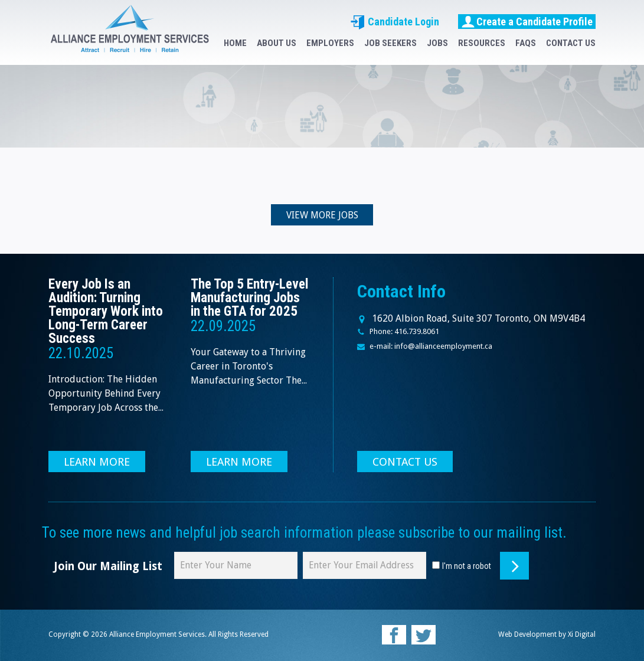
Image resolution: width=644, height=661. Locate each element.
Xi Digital (581, 634)
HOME (235, 43)
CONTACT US (571, 43)
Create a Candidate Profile (527, 21)
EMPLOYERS (330, 43)
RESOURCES (482, 43)
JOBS (437, 43)
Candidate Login (395, 22)
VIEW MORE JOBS (322, 215)
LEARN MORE (97, 462)
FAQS (526, 43)
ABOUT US (277, 43)
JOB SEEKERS (390, 43)
